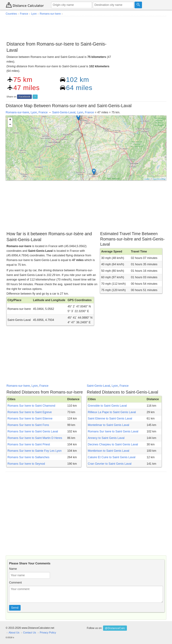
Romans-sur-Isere (17, 112)
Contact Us (30, 632)
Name (13, 569)
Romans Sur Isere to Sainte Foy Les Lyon (35, 451)
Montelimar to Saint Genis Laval (108, 425)
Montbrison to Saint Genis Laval (108, 451)
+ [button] (10, 120)
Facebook (24, 97)
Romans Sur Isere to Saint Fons (28, 425)
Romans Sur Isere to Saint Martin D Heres (35, 438)
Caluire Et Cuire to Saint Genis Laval (112, 457)
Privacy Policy (48, 632)
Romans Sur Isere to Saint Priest (29, 444)
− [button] (10, 125)
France (43, 112)
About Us (14, 632)
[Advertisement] (86, 28)
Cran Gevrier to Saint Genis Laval (110, 464)
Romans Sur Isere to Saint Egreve (30, 412)
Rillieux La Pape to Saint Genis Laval (112, 412)
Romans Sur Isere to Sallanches (28, 457)
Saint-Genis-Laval (64, 112)
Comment (15, 583)
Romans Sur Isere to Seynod (26, 464)
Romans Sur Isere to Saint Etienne (30, 418)
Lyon (34, 112)
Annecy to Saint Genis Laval (106, 438)
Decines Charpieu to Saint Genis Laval (113, 444)
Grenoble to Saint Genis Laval (107, 406)
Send (15, 608)
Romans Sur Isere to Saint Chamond (31, 406)
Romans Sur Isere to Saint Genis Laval (33, 431)
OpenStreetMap (159, 179)
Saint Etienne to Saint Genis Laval (110, 418)
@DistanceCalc (115, 628)
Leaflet (147, 179)
